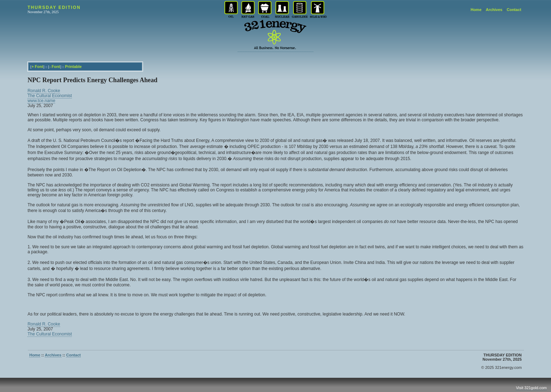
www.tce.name (41, 101)
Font (39, 67)
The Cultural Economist (50, 96)
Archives (494, 10)
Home (476, 10)
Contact (514, 10)
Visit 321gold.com (531, 388)
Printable (73, 67)
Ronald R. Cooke (44, 91)
